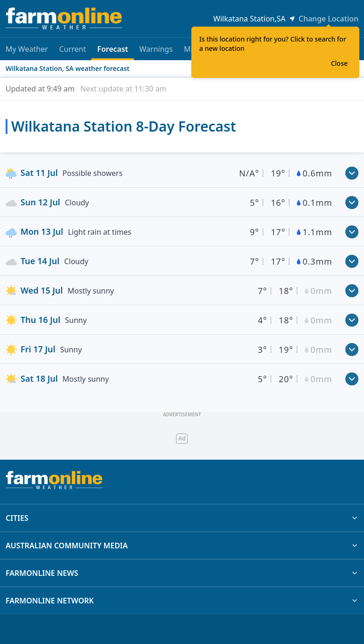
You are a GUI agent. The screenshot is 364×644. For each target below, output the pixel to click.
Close (339, 63)
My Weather (27, 49)
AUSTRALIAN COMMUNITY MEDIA (182, 546)
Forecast (112, 52)
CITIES (182, 518)
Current (73, 49)
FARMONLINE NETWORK (182, 601)
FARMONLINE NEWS (182, 573)
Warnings (156, 49)
